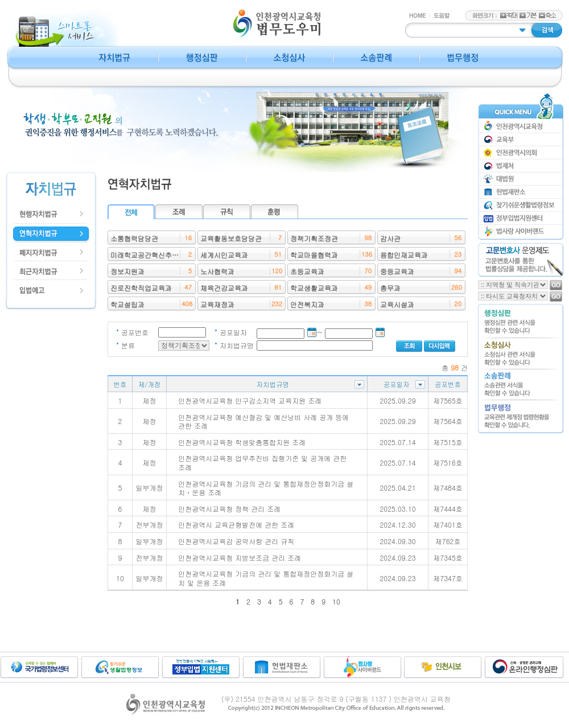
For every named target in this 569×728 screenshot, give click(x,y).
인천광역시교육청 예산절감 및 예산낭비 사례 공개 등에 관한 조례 (263, 421)
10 (336, 601)
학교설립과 (127, 304)
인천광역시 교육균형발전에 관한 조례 (236, 525)
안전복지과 (307, 304)
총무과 (390, 288)
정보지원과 (127, 271)
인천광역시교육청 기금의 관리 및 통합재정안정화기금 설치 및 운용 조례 (266, 578)
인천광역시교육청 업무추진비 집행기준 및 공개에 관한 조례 (262, 462)
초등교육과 (307, 271)
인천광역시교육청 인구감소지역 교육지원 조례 (250, 400)
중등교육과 (397, 271)
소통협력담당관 (134, 238)
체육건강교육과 (224, 288)
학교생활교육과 (314, 288)
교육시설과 (397, 304)
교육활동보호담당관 (231, 238)
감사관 (390, 238)
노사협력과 (217, 271)
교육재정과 (217, 304)
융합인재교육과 (404, 255)
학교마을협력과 (314, 255)
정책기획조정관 (314, 238)
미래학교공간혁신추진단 (148, 255)
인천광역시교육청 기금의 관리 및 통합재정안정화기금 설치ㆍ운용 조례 (266, 488)
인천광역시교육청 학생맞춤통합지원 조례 (242, 442)
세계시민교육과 (224, 255)
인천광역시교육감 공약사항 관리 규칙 (236, 541)
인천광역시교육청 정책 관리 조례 (229, 509)
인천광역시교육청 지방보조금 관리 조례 (240, 558)
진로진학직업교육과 (141, 288)
